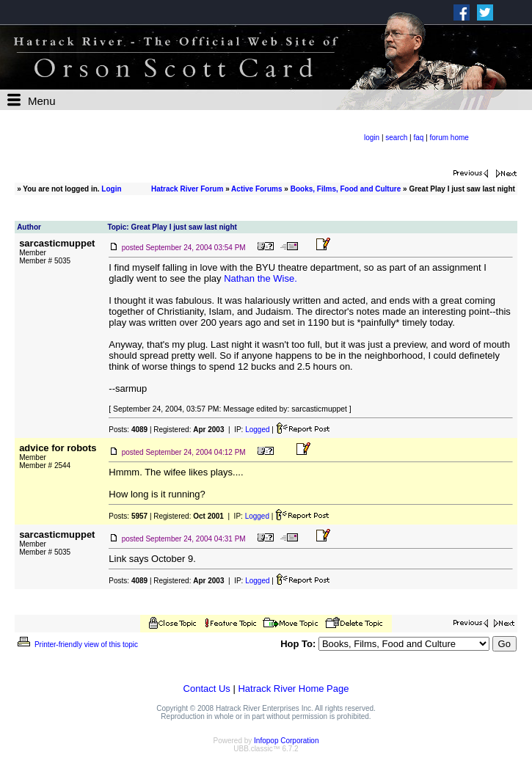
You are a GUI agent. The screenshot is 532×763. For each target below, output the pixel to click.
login (372, 138)
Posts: (128, 430)
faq (418, 138)
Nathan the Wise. (260, 278)
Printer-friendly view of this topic (77, 645)
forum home (449, 138)
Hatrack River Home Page (293, 689)
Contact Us (207, 689)
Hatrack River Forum (187, 189)
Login (111, 189)
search (396, 138)
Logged (257, 430)
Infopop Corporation (286, 741)
